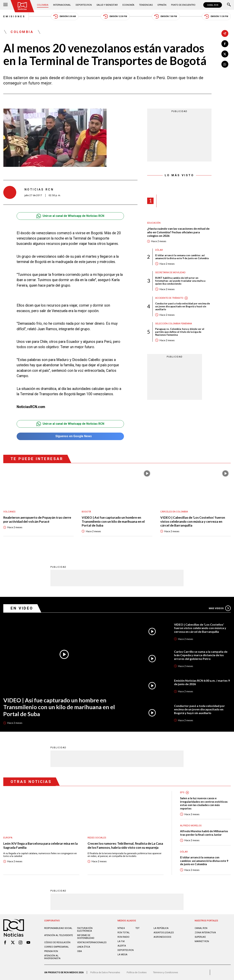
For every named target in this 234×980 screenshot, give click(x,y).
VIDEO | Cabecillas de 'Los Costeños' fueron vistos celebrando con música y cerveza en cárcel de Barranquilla (193, 521)
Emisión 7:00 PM (166, 16)
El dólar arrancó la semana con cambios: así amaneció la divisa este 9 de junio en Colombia (182, 257)
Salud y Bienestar (107, 5)
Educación (154, 223)
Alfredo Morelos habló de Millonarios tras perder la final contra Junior (204, 833)
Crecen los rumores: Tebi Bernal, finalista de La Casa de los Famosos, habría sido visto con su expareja (125, 845)
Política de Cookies (137, 972)
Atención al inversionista (52, 957)
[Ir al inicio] (22, 6)
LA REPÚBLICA (161, 928)
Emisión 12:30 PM (115, 16)
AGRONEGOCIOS (162, 937)
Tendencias (146, 5)
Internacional (62, 5)
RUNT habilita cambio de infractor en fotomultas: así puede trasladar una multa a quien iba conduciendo (180, 281)
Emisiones (14, 16)
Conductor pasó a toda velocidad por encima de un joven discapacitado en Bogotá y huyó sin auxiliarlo (183, 306)
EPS (182, 792)
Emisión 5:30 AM (65, 16)
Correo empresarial (56, 947)
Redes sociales (97, 838)
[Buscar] (229, 5)
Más (220, 608)
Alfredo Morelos (191, 826)
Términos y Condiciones (166, 972)
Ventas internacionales (92, 942)
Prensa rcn (51, 951)
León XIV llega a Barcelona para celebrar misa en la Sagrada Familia (40, 845)
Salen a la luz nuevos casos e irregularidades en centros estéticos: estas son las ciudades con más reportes (204, 803)
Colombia (43, 5)
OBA (80, 951)
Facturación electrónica (85, 929)
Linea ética (84, 947)
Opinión (162, 5)
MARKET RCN (202, 941)
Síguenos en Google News (70, 436)
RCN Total (124, 932)
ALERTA (122, 946)
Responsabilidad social (58, 928)
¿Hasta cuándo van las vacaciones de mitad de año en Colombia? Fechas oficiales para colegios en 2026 (178, 232)
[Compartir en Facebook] (225, 44)
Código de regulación (57, 942)
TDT (137, 928)
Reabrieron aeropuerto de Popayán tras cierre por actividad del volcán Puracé (37, 519)
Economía (128, 5)
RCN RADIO (123, 937)
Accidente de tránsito (169, 298)
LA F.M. (121, 941)
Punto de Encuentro (183, 5)
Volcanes (9, 512)
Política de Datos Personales (105, 972)
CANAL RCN (213, 5)
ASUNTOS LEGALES (164, 932)
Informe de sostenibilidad (86, 937)
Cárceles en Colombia (174, 512)
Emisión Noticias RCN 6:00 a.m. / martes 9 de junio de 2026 (202, 682)
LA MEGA (122, 954)
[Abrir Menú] (5, 5)
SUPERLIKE (200, 937)
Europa (8, 838)
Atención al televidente (59, 935)
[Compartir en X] (225, 54)
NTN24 (121, 928)
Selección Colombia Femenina (174, 324)
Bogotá (86, 512)
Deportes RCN (84, 5)
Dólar (159, 250)
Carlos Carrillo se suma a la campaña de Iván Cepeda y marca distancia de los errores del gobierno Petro (201, 655)
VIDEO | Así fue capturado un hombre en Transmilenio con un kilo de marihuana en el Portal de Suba (113, 521)
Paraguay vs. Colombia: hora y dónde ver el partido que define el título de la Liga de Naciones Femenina (180, 332)
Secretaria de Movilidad (170, 272)
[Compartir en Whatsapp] (225, 64)
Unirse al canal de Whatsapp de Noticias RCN (70, 216)
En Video (22, 608)
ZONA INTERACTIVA (205, 932)
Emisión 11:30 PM (216, 16)
